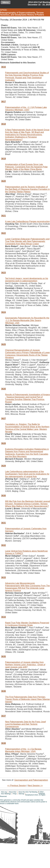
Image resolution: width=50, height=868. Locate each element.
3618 (4, 124)
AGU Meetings (6, 794)
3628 (4, 443)
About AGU (13, 792)
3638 (4, 743)
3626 (4, 389)
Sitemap (21, 794)
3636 (4, 691)
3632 (4, 545)
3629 (4, 466)
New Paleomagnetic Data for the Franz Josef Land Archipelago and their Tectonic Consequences (25, 724)
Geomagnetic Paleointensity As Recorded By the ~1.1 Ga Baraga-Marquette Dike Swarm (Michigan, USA (27, 320)
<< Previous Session (17, 786)
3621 (4, 216)
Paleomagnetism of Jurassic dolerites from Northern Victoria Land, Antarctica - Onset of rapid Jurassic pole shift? (25, 665)
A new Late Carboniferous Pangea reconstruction (27, 221)
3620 (4, 181)
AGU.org (4, 792)
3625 (4, 344)
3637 (4, 716)
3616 (4, 67)
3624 (4, 312)
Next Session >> (35, 786)
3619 (4, 159)
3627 (4, 419)
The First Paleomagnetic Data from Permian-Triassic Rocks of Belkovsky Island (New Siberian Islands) (27, 699)
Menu (5, 2)
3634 (4, 617)
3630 (4, 496)
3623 (4, 273)
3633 (4, 577)
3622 (4, 233)
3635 (4, 656)
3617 (4, 102)
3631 (4, 523)
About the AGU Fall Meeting (28, 792)
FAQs (15, 794)
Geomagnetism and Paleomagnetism (31, 780)
